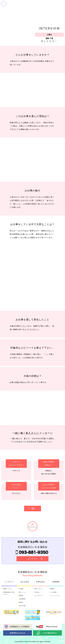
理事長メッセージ (8, 589)
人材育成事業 (22, 599)
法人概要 (21, 589)
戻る (33, 508)
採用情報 (52, 589)
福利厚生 (21, 602)
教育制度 (21, 596)
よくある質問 (53, 592)
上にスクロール (32, 527)
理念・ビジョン (23, 592)
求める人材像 (22, 606)
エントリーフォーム (55, 596)
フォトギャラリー (39, 596)
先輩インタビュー (39, 589)
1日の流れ (37, 592)
